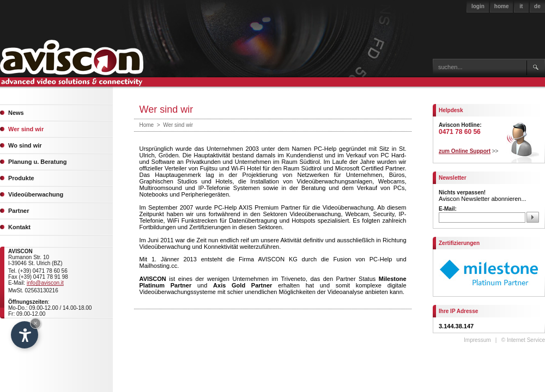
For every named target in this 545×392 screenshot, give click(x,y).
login (478, 6)
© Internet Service (523, 340)
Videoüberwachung (36, 194)
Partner (19, 211)
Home (147, 125)
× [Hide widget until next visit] (35, 323)
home (502, 6)
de (537, 6)
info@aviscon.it (45, 283)
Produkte (21, 178)
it (521, 6)
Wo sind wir (25, 145)
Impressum (477, 340)
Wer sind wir (26, 129)
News (16, 113)
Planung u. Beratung (38, 162)
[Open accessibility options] (25, 335)
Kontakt (19, 227)
